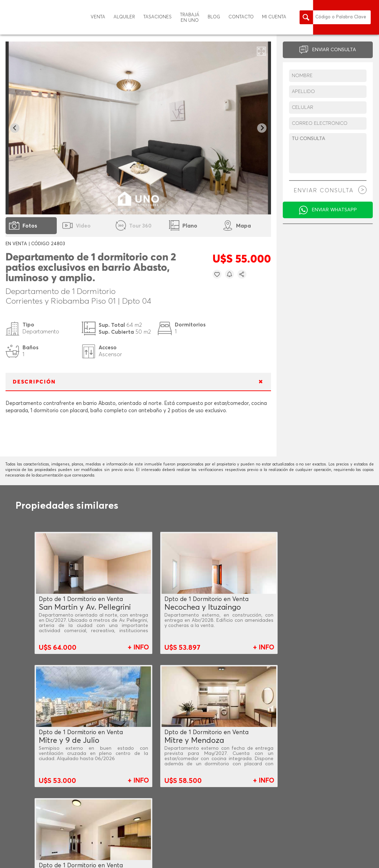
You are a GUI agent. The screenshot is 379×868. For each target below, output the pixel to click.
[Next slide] (262, 128)
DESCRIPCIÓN (34, 382)
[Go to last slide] (15, 128)
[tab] (109, 210)
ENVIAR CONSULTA (334, 50)
